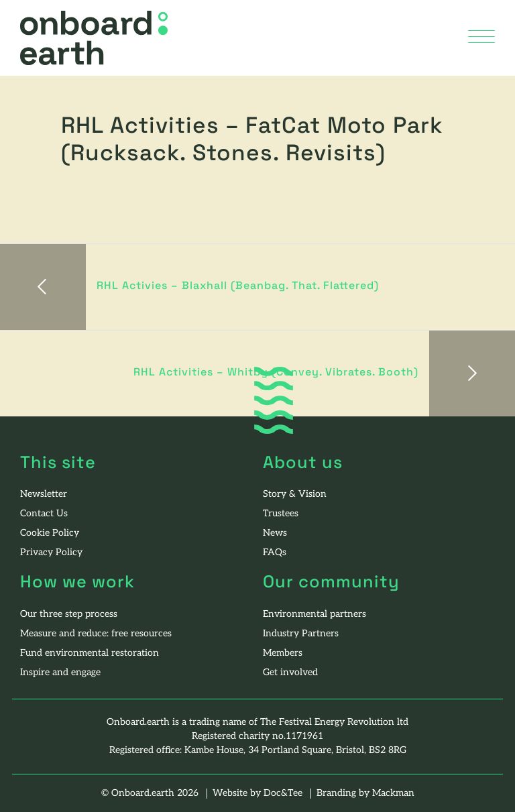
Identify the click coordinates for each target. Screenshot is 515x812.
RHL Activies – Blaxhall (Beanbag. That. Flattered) (238, 286)
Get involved (290, 673)
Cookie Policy (50, 533)
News (275, 533)
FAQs (275, 553)
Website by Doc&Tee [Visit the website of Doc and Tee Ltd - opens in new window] (259, 794)
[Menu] (481, 38)
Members (283, 653)
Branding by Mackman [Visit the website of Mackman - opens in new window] (365, 794)
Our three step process (69, 615)
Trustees (281, 514)
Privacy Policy (51, 553)
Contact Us (44, 514)
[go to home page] (94, 38)
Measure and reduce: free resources (96, 634)
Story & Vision (295, 495)
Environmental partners (314, 615)
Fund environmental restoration (90, 653)
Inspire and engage (60, 673)
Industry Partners (301, 634)
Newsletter (44, 495)
